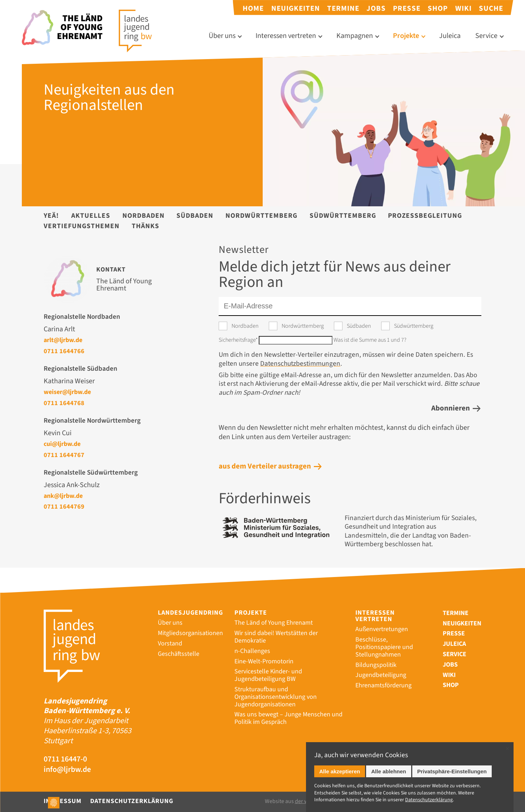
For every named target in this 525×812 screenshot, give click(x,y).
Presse (407, 8)
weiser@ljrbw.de (67, 392)
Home (253, 8)
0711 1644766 (64, 351)
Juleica (450, 36)
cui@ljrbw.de (62, 444)
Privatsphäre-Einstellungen (452, 771)
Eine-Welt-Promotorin (264, 661)
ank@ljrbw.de (63, 496)
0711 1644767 (64, 455)
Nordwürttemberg (261, 216)
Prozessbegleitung (425, 216)
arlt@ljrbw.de (63, 340)
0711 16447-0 (65, 760)
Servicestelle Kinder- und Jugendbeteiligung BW (268, 675)
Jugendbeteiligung (381, 675)
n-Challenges (252, 651)
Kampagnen (355, 36)
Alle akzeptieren (340, 771)
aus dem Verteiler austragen (265, 466)
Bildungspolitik (376, 665)
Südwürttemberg (343, 216)
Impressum (63, 801)
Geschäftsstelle (179, 654)
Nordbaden (144, 216)
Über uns (222, 36)
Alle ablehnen (389, 771)
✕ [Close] (507, 749)
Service (486, 36)
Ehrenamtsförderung (383, 685)
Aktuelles (91, 216)
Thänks (145, 226)
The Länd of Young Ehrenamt (274, 623)
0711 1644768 (64, 403)
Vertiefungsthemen (82, 226)
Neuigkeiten (296, 8)
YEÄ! (51, 216)
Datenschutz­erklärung (429, 800)
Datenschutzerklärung (132, 801)
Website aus (300, 801)
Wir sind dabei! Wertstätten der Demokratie (276, 637)
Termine (343, 8)
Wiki (463, 8)
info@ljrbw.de (67, 770)
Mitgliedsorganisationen (190, 633)
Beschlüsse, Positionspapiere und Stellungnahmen (384, 647)
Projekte (406, 36)
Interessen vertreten (286, 36)
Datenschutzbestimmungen (300, 364)
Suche (491, 8)
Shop (438, 8)
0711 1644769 (64, 506)
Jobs (376, 8)
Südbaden (195, 216)
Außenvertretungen (382, 629)
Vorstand (170, 643)
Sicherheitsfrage (239, 340)
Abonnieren (451, 408)
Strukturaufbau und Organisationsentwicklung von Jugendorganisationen (276, 697)
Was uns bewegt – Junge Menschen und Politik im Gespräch (288, 718)
